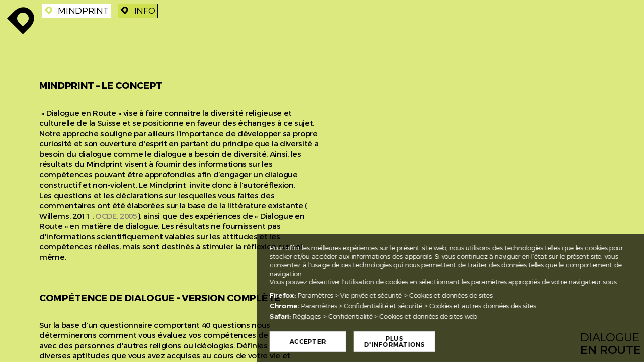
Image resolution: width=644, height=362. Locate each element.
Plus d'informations (425, 342)
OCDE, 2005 (116, 216)
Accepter (339, 342)
